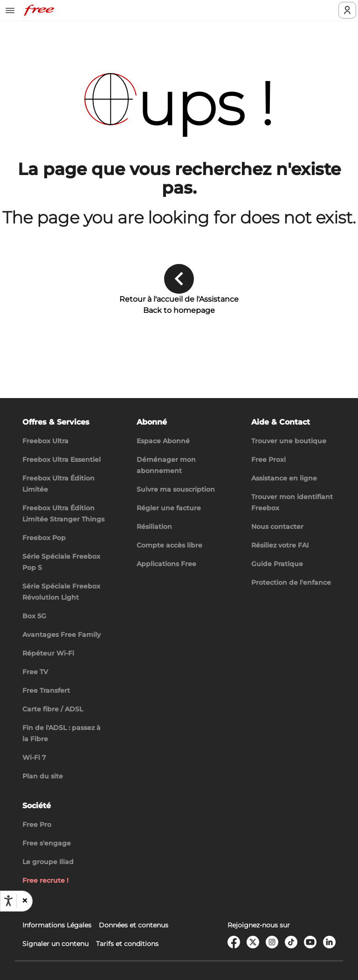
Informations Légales (57, 925)
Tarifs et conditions (127, 944)
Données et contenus (134, 925)
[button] (24, 901)
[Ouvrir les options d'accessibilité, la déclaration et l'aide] (8, 901)
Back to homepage (179, 310)
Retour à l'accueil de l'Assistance (179, 299)
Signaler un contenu (55, 944)
